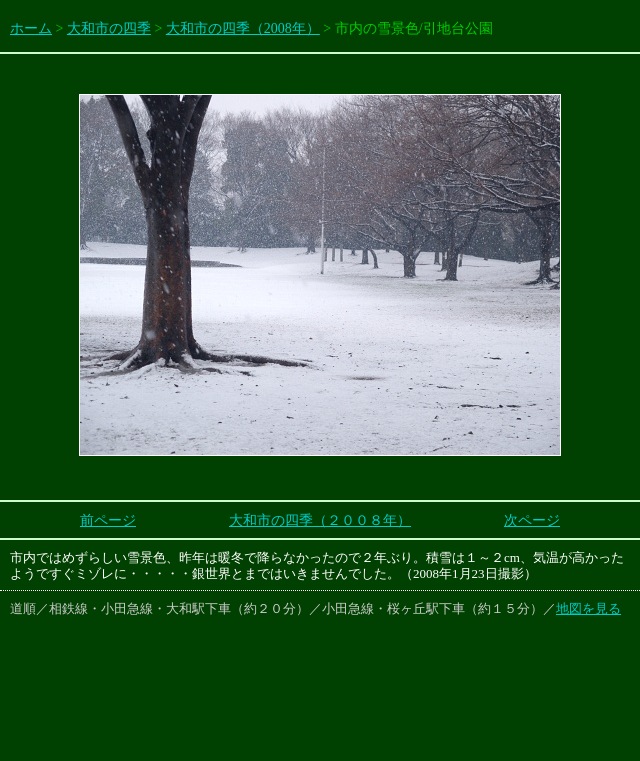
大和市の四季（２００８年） (320, 520)
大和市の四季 (109, 28)
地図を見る (588, 608)
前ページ (108, 520)
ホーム (31, 28)
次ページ (532, 520)
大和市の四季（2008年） (243, 28)
